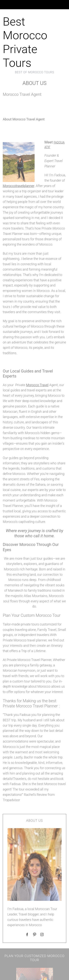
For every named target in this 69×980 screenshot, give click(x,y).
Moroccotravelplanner (18, 186)
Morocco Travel (37, 385)
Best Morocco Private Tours (25, 42)
